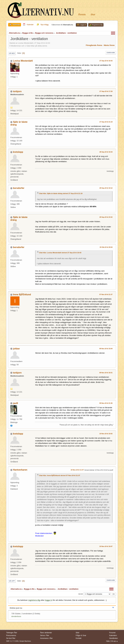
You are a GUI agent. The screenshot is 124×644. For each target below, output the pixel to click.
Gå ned (12, 53)
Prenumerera (11, 635)
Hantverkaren (20, 470)
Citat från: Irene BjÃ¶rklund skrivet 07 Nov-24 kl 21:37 (59, 475)
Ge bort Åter (11, 638)
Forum (82, 14)
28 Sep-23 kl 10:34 (106, 152)
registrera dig (34, 600)
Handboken (113, 638)
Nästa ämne (109, 45)
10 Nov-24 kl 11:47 (77, 470)
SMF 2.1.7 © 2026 (12, 641)
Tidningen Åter (12, 633)
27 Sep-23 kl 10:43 (106, 61)
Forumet (112, 633)
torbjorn (17, 91)
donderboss (16, 616)
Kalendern (113, 635)
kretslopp (18, 152)
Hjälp (108, 641)
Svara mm (111, 53)
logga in (49, 600)
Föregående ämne (94, 45)
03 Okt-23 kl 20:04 (106, 247)
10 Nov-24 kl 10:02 (106, 434)
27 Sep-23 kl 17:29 (106, 91)
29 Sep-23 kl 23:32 (106, 217)
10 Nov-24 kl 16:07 (106, 546)
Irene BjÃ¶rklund (22, 295)
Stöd (77, 633)
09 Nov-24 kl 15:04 (106, 349)
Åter (93, 14)
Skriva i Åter (45, 635)
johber (16, 349)
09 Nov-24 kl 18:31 (106, 373)
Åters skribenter (46, 633)
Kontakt (79, 638)
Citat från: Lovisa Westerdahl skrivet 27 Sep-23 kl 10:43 (60, 253)
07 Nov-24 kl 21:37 (106, 294)
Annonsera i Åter (46, 638)
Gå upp (12, 581)
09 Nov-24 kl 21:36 (106, 403)
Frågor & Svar (81, 635)
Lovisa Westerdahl (23, 61)
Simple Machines (25, 641)
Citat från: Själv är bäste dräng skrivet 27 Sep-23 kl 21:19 (61, 193)
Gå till (80, 594)
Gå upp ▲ (114, 641)
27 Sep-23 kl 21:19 (106, 122)
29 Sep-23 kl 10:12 (106, 188)
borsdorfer (19, 188)
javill (16, 403)
